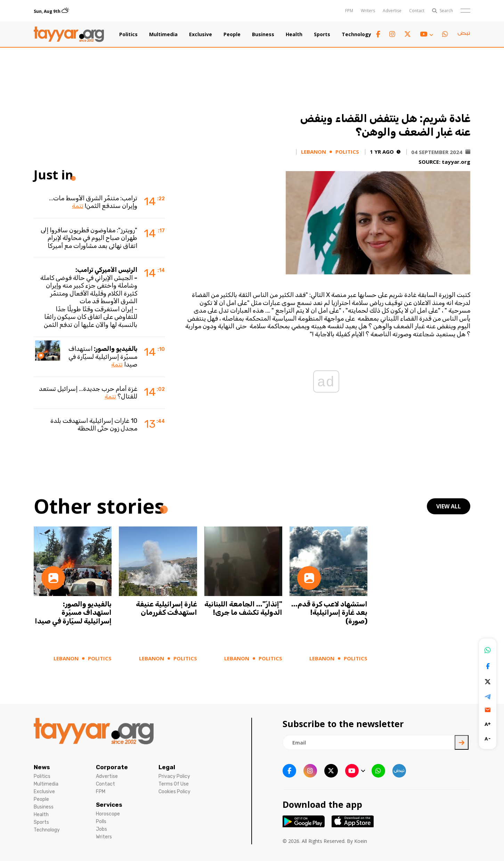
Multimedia (163, 34)
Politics (128, 34)
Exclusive (201, 34)
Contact (417, 11)
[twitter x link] (408, 34)
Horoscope (108, 814)
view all (449, 506)
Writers (368, 11)
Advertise (392, 11)
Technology (356, 34)
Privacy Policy (174, 776)
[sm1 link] (464, 34)
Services (109, 805)
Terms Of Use (174, 784)
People (232, 34)
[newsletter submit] (462, 742)
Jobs (101, 829)
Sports (322, 34)
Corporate (112, 767)
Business (263, 34)
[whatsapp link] (445, 34)
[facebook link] (378, 34)
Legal (167, 767)
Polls (101, 822)
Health (294, 34)
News (42, 767)
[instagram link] (392, 34)
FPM (349, 11)
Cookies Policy (174, 792)
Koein (361, 841)
